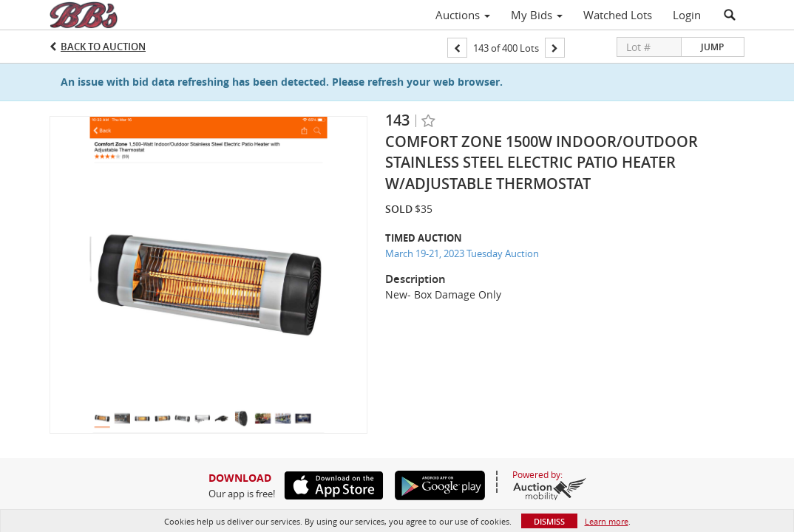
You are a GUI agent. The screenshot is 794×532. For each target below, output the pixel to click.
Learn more (607, 521)
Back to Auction (103, 47)
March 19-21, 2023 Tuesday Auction (462, 253)
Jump (712, 47)
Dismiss (549, 521)
